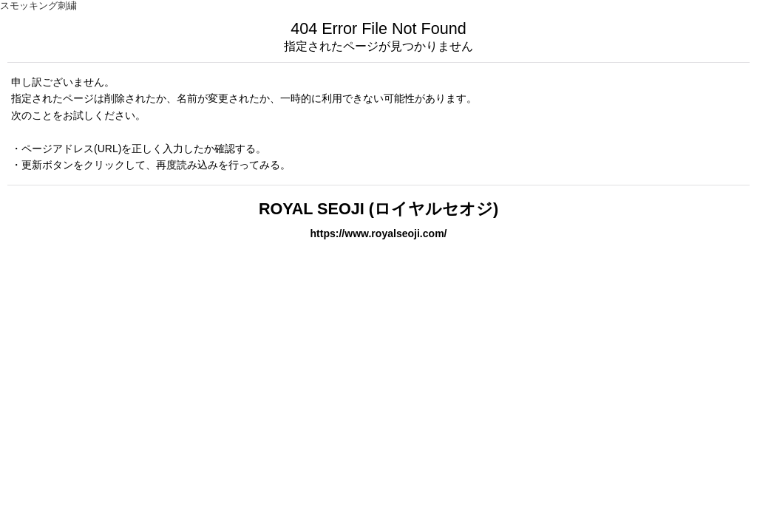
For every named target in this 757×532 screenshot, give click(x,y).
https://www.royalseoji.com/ (378, 233)
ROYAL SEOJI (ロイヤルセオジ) (378, 209)
